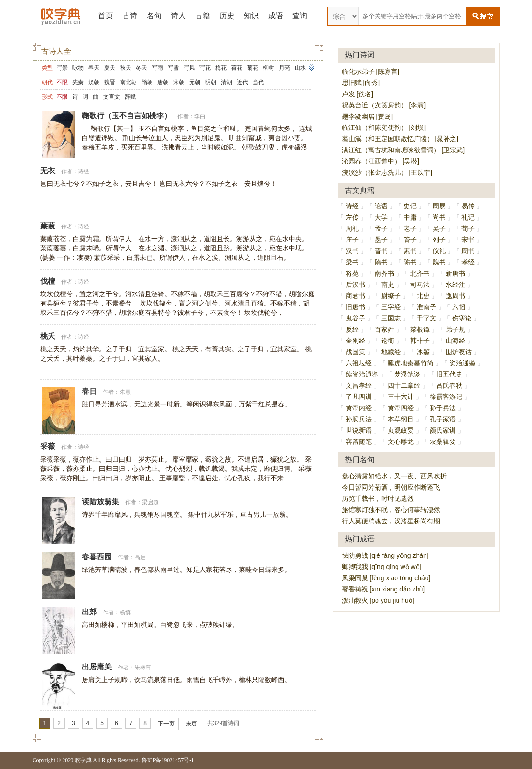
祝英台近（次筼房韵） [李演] (384, 105)
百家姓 (384, 329)
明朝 (211, 82)
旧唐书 (355, 307)
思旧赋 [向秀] (361, 83)
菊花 (253, 68)
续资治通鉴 (362, 374)
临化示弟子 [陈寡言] (371, 71)
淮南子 (426, 307)
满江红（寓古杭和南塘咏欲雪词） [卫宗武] (404, 150)
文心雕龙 (401, 441)
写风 (189, 68)
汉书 (352, 251)
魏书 (439, 262)
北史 (423, 296)
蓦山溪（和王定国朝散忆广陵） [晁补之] (400, 139)
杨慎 (125, 612)
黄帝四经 (401, 408)
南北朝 (128, 82)
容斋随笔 (359, 441)
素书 (410, 251)
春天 (94, 68)
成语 (276, 16)
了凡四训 (359, 397)
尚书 (439, 217)
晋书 (381, 251)
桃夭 (48, 336)
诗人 (178, 16)
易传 (468, 206)
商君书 (355, 296)
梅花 (221, 68)
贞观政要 (401, 430)
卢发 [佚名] (358, 94)
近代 (242, 82)
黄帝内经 (359, 408)
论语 (381, 206)
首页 (106, 16)
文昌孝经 (359, 385)
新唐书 (455, 273)
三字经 (391, 307)
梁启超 (150, 502)
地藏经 (391, 352)
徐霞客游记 (446, 397)
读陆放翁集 (100, 502)
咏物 (78, 68)
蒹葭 (48, 226)
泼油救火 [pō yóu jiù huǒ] (378, 600)
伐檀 (48, 281)
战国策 (355, 352)
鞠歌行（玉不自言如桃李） (127, 116)
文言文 (112, 97)
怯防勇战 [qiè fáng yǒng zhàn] (385, 555)
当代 (258, 82)
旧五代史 (449, 374)
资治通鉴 (462, 363)
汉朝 (94, 82)
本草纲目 (401, 419)
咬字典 (83, 760)
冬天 (142, 68)
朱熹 (125, 392)
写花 (205, 68)
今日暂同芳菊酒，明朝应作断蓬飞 (391, 487)
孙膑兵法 (359, 419)
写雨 (157, 68)
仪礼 (439, 251)
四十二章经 (404, 385)
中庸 (410, 217)
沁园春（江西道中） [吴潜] (381, 161)
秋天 (126, 68)
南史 (388, 285)
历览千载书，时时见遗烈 (378, 498)
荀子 (468, 228)
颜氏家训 (443, 430)
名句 (154, 16)
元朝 (195, 82)
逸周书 (455, 296)
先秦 (78, 82)
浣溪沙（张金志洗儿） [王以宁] (387, 172)
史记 (410, 206)
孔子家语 (443, 419)
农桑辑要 (443, 441)
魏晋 (110, 82)
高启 (140, 557)
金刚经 (355, 341)
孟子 (381, 228)
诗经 (84, 171)
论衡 (388, 341)
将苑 (352, 273)
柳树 (269, 68)
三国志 (391, 318)
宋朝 (179, 82)
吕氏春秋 (449, 385)
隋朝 (147, 82)
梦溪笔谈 (407, 374)
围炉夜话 (459, 352)
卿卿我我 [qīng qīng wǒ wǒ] (382, 567)
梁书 (352, 262)
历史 (227, 16)
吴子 (439, 228)
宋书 (468, 240)
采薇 (48, 446)
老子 (410, 228)
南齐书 (384, 273)
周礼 (352, 228)
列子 (439, 240)
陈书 (410, 262)
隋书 (381, 262)
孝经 (468, 262)
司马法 (420, 285)
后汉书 (355, 285)
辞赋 (130, 97)
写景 (62, 68)
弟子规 (455, 329)
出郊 (89, 612)
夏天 (110, 68)
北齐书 (420, 273)
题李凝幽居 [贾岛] (368, 116)
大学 (381, 217)
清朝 (227, 82)
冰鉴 (423, 352)
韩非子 (420, 341)
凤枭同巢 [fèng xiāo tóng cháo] (386, 578)
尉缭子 (391, 296)
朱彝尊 (143, 668)
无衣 (48, 171)
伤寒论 (462, 318)
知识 (251, 16)
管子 (410, 240)
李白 (200, 116)
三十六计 (401, 397)
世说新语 (359, 430)
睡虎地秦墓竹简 (411, 363)
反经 (352, 329)
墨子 (381, 240)
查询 (300, 16)
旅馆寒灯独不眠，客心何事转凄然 (391, 510)
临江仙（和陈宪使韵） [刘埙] (384, 128)
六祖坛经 (359, 363)
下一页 (166, 724)
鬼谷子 (355, 318)
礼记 (468, 217)
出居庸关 (97, 667)
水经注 (455, 285)
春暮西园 (97, 557)
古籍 (203, 16)
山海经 (455, 341)
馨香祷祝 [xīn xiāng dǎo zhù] (383, 589)
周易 (439, 206)
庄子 (352, 240)
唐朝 (163, 82)
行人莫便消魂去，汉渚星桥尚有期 (391, 521)
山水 (300, 68)
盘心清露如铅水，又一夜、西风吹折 (394, 476)
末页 (192, 724)
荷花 (237, 68)
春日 (89, 391)
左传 (352, 217)
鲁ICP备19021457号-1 (168, 760)
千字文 (426, 318)
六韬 (459, 307)
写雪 (173, 68)
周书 (468, 251)
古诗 (130, 16)
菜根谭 (420, 329)
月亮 (284, 68)
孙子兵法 (443, 408)
